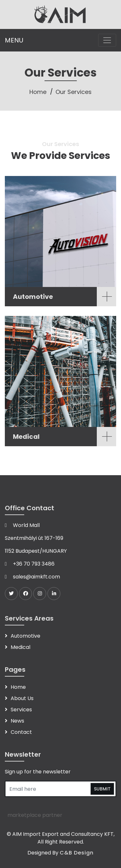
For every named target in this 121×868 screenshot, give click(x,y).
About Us (22, 698)
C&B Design (77, 853)
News (17, 721)
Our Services (74, 92)
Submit (102, 789)
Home (38, 92)
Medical (20, 647)
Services (21, 710)
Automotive (25, 636)
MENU (14, 40)
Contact (21, 732)
